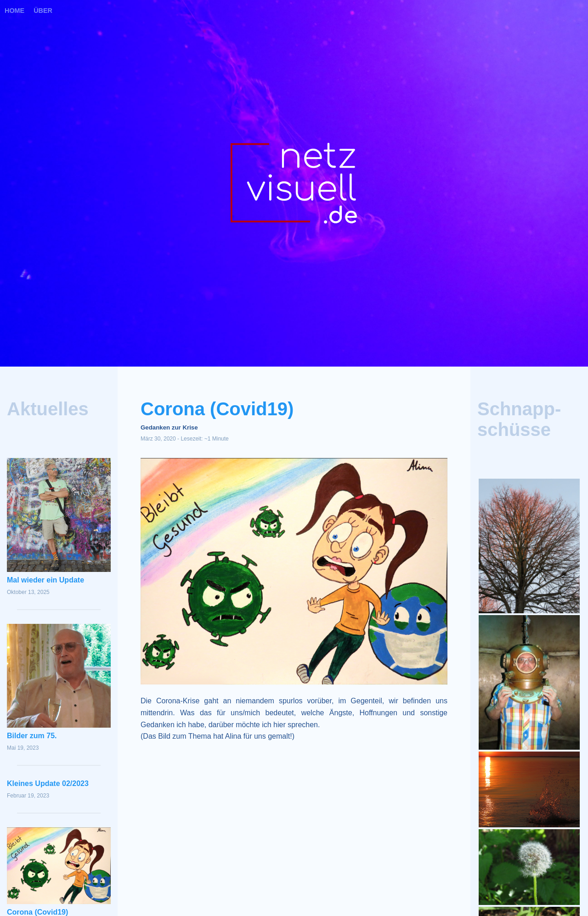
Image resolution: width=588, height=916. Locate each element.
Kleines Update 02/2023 (48, 783)
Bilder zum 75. (32, 736)
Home (14, 11)
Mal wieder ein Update (45, 580)
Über (43, 11)
